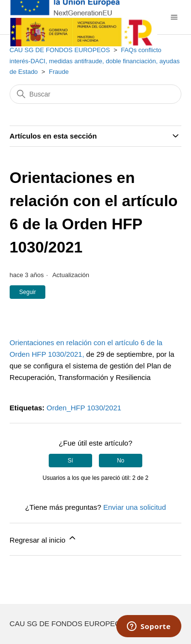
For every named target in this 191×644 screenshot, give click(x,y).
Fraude (59, 72)
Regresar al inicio (43, 539)
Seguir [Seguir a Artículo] (28, 292)
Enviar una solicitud (135, 507)
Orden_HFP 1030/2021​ (84, 408)
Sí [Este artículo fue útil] (70, 461)
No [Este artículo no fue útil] (120, 461)
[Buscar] (95, 94)
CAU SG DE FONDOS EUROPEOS (60, 50)
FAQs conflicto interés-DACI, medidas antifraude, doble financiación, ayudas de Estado (95, 61)
